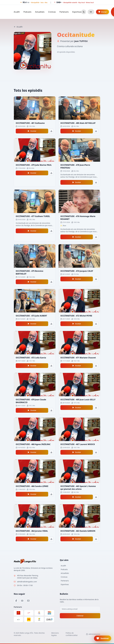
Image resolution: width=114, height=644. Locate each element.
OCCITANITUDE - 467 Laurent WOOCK (78, 444)
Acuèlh (17, 12)
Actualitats (40, 12)
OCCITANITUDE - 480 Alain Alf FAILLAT (78, 123)
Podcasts (27, 12)
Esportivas (77, 12)
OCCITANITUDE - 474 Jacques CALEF (77, 271)
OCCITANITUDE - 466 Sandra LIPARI (32, 486)
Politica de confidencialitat (72, 634)
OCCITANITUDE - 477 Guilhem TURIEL (33, 216)
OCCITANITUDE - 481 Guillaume (30, 123)
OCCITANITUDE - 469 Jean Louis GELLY (78, 400)
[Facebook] (16, 601)
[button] (103, 638)
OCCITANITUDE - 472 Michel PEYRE (76, 316)
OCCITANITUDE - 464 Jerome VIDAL (32, 531)
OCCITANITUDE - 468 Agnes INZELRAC (33, 444)
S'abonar (80, 616)
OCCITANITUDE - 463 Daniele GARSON (78, 531)
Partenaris (64, 12)
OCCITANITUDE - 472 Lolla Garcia (31, 358)
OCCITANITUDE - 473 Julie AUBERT (31, 316)
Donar (103, 12)
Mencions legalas (55, 634)
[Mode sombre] (84, 12)
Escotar (32, 131)
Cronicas (52, 12)
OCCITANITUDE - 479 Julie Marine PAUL (34, 165)
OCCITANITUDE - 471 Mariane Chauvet (78, 358)
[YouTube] (22, 601)
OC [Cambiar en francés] (91, 12)
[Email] (28, 601)
